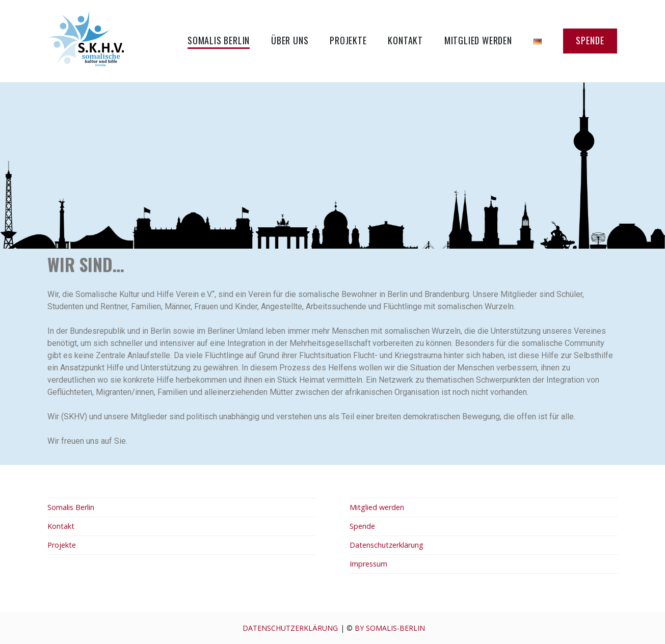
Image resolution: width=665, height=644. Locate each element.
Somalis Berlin (219, 40)
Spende (590, 40)
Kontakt (405, 40)
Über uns (290, 40)
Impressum (368, 564)
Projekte (348, 40)
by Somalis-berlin (390, 628)
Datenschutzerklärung (387, 545)
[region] (332, 166)
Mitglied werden (478, 40)
